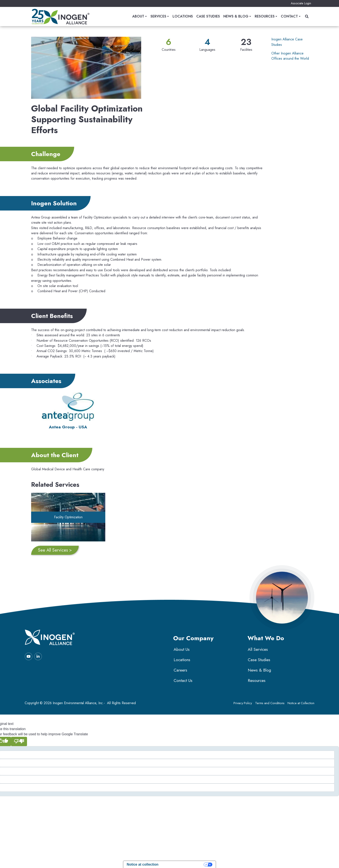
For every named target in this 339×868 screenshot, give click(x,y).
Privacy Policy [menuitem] (245, 701)
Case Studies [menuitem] (208, 17)
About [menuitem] (138, 17)
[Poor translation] (19, 739)
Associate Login (301, 3)
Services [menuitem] (158, 17)
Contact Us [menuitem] (183, 679)
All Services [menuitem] (258, 647)
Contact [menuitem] (289, 17)
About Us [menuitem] (181, 647)
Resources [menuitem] (265, 17)
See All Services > (55, 548)
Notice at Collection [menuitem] (302, 701)
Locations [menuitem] (183, 17)
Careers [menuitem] (180, 668)
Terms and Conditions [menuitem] (271, 701)
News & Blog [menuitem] (236, 17)
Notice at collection (143, 862)
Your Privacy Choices (183, 862)
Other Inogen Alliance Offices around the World (290, 56)
